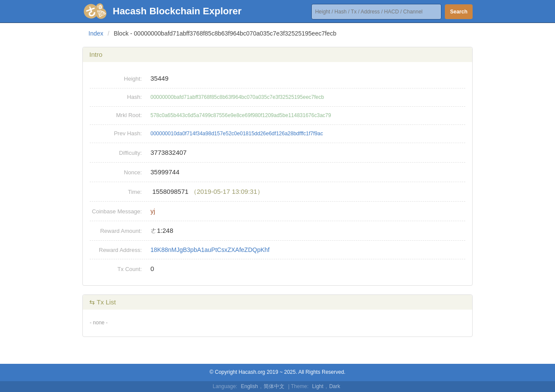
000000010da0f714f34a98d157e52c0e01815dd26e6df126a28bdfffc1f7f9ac (237, 134)
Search (459, 12)
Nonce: (133, 172)
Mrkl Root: (129, 115)
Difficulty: (131, 153)
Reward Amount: (121, 231)
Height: (133, 79)
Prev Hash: (128, 133)
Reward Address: (120, 250)
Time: (135, 192)
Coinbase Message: (117, 211)
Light (318, 386)
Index (96, 33)
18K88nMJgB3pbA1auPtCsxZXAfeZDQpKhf (210, 250)
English (250, 386)
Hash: (134, 97)
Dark (335, 386)
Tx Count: (130, 269)
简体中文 (274, 386)
